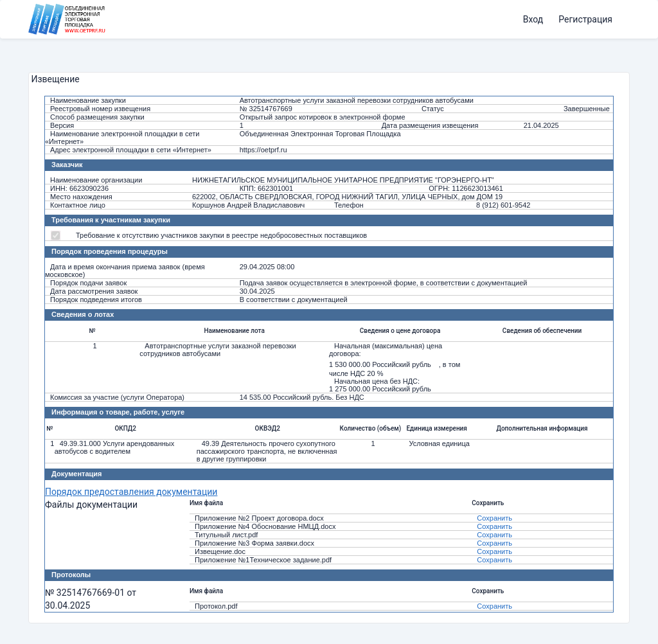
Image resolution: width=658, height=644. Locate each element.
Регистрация (585, 19)
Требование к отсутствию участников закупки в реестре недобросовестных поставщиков (221, 235)
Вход (533, 19)
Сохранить (494, 518)
